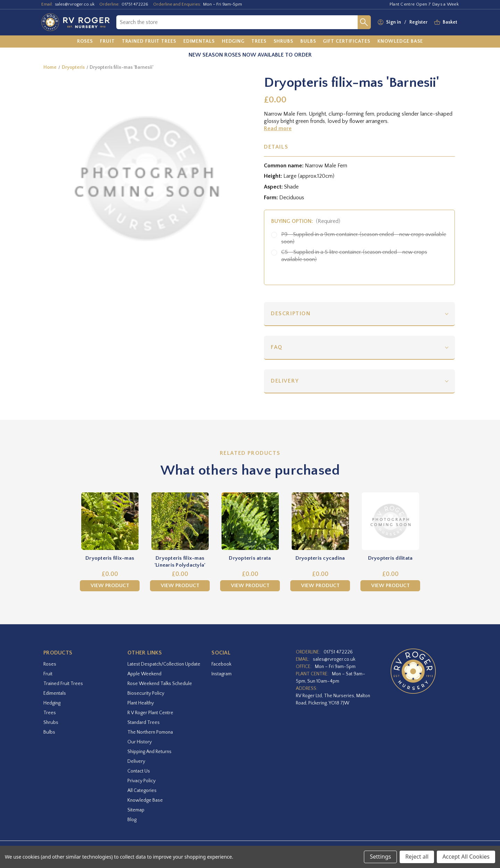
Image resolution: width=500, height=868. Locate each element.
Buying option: (306, 221)
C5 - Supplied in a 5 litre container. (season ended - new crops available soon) (354, 256)
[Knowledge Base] (400, 42)
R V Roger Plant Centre (150, 713)
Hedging (52, 703)
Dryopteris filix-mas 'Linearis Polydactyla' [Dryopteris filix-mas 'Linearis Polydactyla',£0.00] (180, 562)
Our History (140, 742)
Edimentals (55, 693)
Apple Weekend (144, 674)
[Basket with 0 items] (450, 22)
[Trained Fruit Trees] (149, 42)
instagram (222, 674)
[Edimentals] (199, 42)
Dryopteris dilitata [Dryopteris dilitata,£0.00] (390, 558)
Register (418, 22)
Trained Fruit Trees (63, 684)
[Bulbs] (308, 42)
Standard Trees (144, 723)
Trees (50, 713)
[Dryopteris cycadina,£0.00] (320, 521)
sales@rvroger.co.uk (75, 4)
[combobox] (237, 22)
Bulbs (49, 732)
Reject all (417, 857)
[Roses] (85, 42)
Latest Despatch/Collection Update (164, 664)
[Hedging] (233, 42)
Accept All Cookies (466, 857)
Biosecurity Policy (146, 693)
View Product (110, 586)
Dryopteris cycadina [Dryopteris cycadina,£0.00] (320, 558)
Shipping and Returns (149, 752)
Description (291, 314)
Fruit (48, 674)
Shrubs (51, 723)
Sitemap (136, 810)
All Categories (142, 791)
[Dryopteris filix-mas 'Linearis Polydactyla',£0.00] (180, 521)
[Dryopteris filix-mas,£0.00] (110, 521)
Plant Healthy (141, 703)
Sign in (394, 22)
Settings (380, 857)
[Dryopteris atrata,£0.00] (250, 521)
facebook (221, 664)
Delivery (285, 381)
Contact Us (139, 771)
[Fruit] (107, 42)
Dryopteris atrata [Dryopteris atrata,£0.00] (250, 558)
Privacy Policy (141, 781)
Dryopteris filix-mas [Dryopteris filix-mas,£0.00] (110, 558)
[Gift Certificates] (347, 42)
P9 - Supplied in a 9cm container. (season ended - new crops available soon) (364, 238)
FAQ (277, 347)
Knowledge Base (145, 800)
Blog (132, 820)
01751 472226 (135, 4)
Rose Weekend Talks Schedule (160, 684)
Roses (50, 664)
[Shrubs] (284, 42)
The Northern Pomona (150, 732)
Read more (278, 128)
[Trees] (259, 42)
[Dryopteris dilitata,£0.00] (390, 521)
